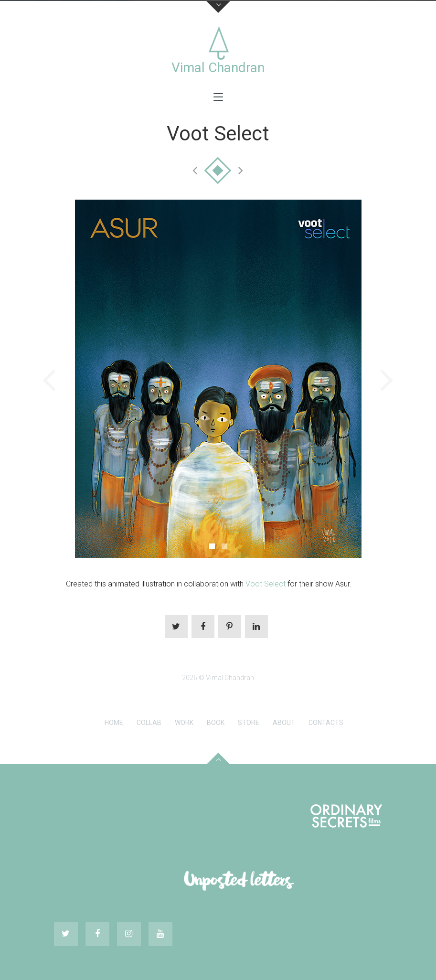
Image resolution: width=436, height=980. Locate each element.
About (284, 723)
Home (114, 723)
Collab (149, 723)
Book (216, 723)
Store (249, 723)
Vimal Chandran (218, 68)
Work (184, 723)
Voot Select (266, 584)
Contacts (326, 723)
